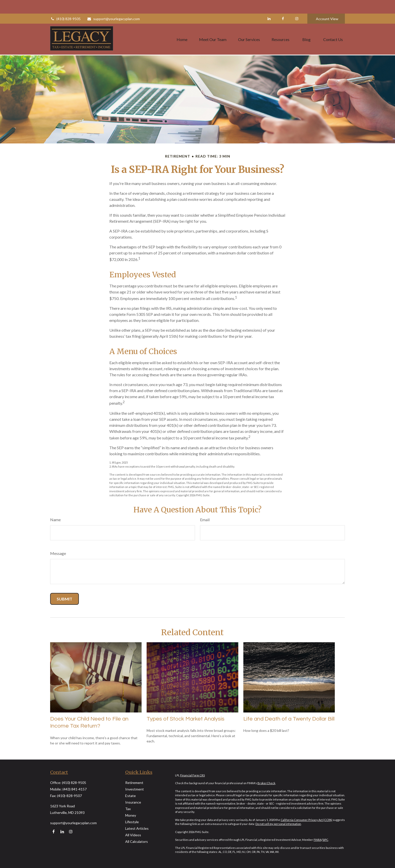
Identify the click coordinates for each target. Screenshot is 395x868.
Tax (128, 809)
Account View (327, 5)
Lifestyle (132, 822)
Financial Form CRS (192, 775)
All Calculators (137, 841)
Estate (130, 796)
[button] (182, 25)
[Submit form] (64, 599)
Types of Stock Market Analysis (186, 719)
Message (58, 553)
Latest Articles (137, 828)
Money (131, 815)
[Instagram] (71, 831)
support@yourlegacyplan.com (113, 5)
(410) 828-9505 (65, 5)
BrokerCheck (266, 783)
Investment (135, 789)
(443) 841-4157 (75, 789)
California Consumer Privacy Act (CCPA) (306, 820)
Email (205, 520)
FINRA (318, 840)
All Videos (133, 835)
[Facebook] (283, 5)
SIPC (325, 840)
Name (55, 520)
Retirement (134, 783)
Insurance (133, 802)
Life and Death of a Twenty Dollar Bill (289, 719)
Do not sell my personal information (278, 824)
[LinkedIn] (269, 5)
